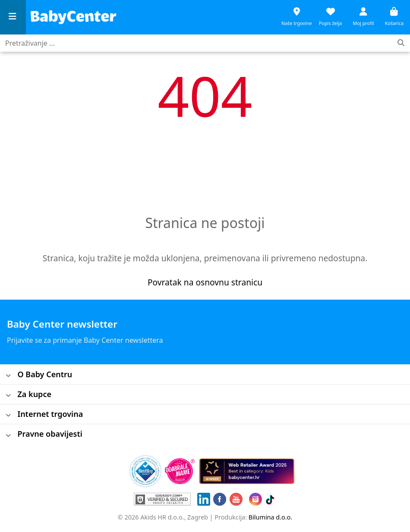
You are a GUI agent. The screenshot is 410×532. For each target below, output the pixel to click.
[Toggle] (8, 376)
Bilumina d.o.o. (270, 517)
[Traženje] (401, 43)
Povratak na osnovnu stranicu (205, 282)
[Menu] (13, 17)
